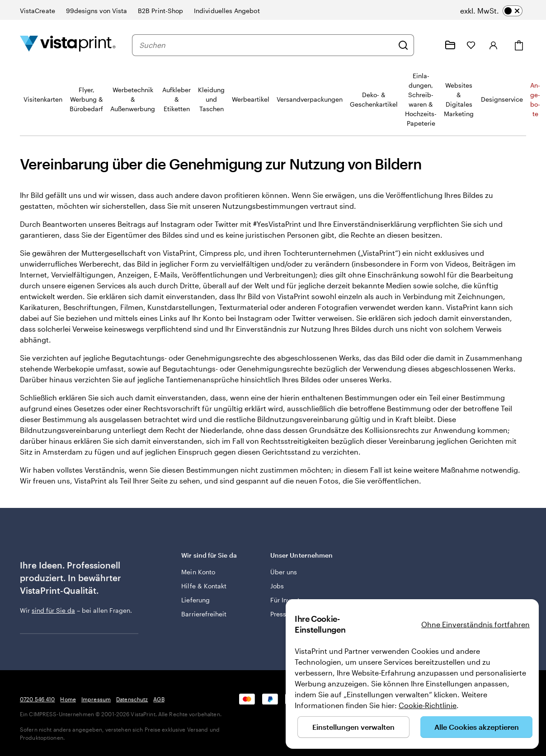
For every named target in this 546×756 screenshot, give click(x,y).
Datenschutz (132, 699)
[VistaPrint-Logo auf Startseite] (68, 45)
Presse (280, 614)
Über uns (284, 572)
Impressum (96, 699)
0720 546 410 (37, 699)
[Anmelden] (494, 45)
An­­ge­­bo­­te (535, 99)
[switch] (491, 11)
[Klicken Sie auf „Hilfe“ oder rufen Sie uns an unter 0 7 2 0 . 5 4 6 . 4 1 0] (428, 45)
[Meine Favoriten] (471, 45)
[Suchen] (403, 45)
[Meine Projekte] (450, 45)
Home (68, 699)
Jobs (277, 586)
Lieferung (195, 600)
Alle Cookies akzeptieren (477, 727)
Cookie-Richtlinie (428, 705)
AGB (159, 699)
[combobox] (266, 45)
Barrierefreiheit (204, 614)
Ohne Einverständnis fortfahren (475, 624)
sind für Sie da (53, 610)
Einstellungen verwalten (353, 727)
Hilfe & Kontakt (204, 586)
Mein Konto (198, 572)
